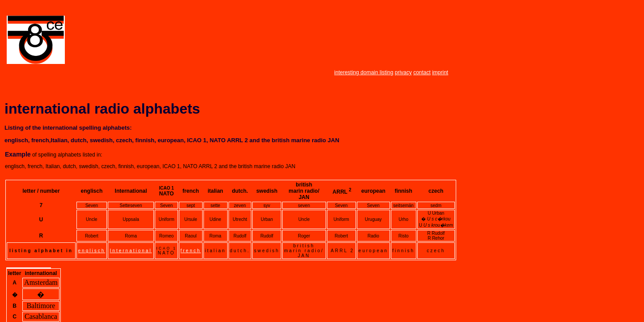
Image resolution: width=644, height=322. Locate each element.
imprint (440, 72)
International (131, 251)
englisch (92, 251)
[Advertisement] (243, 41)
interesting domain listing (364, 72)
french (191, 251)
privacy (403, 72)
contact (422, 72)
